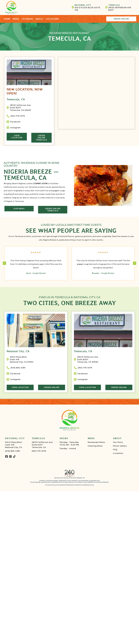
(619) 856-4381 (13, 451)
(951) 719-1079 (39, 451)
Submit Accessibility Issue (84, 485)
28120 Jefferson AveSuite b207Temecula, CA (42, 445)
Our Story (118, 442)
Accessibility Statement (65, 485)
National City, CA (18, 351)
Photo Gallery (120, 446)
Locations (118, 453)
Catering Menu (95, 446)
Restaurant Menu (96, 442)
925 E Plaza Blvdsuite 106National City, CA (14, 445)
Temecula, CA (16, 99)
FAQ (115, 450)
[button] (6, 456)
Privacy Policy (50, 485)
